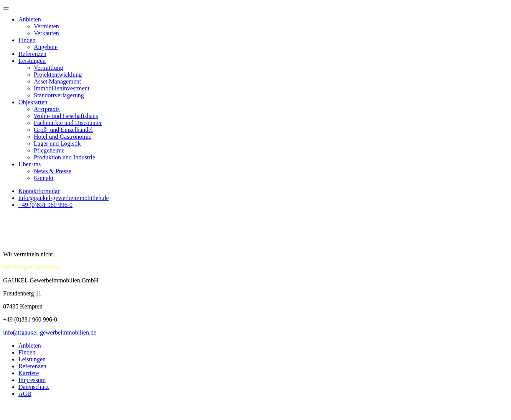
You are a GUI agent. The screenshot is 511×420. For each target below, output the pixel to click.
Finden (27, 40)
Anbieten (30, 19)
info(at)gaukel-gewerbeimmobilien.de (50, 332)
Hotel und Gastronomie (63, 137)
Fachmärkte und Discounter (68, 123)
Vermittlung (48, 68)
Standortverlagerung (59, 95)
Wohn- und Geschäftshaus (66, 116)
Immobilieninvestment (62, 88)
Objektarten (33, 102)
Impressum (32, 380)
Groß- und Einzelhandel (63, 130)
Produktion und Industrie (64, 157)
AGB (25, 394)
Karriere (29, 373)
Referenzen (32, 54)
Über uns (30, 164)
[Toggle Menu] (6, 8)
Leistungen (32, 61)
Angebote (46, 47)
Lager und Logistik (57, 144)
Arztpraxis (47, 109)
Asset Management (57, 81)
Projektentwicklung (58, 75)
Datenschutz (34, 387)
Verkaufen (46, 33)
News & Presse (53, 171)
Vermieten (46, 26)
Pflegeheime (49, 150)
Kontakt (44, 178)
